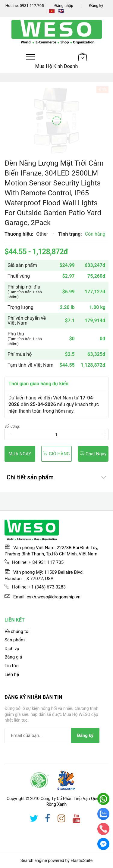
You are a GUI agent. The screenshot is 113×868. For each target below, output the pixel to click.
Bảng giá (13, 657)
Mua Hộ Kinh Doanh (57, 66)
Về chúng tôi (17, 631)
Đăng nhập (64, 6)
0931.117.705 (32, 6)
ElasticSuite (82, 860)
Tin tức (12, 666)
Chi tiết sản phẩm (30, 477)
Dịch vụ (12, 649)
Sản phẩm (15, 640)
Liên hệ (12, 674)
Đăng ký (96, 6)
